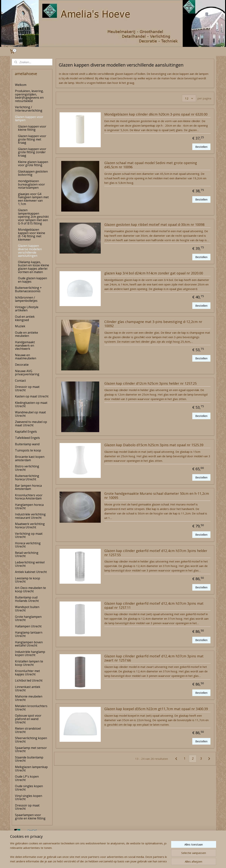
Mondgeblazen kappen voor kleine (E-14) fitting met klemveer (32, 235)
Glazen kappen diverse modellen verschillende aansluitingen (30, 251)
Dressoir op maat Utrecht (27, 388)
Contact (20, 381)
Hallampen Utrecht (28, 626)
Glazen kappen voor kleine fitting (32, 128)
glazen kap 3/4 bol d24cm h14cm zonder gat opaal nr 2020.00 (154, 273)
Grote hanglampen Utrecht (28, 618)
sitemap (98, 861)
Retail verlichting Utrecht (27, 554)
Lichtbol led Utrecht (29, 680)
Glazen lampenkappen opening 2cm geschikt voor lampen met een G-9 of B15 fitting (33, 217)
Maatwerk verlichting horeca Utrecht (30, 526)
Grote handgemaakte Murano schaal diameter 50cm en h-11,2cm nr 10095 (157, 496)
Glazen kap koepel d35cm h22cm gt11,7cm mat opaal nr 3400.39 (156, 709)
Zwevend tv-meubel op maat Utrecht (31, 423)
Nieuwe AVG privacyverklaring (27, 373)
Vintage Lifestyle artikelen (27, 309)
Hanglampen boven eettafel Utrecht (29, 644)
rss (106, 861)
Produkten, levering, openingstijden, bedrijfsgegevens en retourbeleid (29, 96)
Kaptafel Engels (26, 432)
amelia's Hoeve (22, 854)
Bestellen (201, 147)
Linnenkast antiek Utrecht (28, 689)
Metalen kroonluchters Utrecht (31, 708)
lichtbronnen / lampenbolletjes (26, 299)
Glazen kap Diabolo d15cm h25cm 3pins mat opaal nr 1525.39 (154, 445)
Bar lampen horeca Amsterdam (28, 487)
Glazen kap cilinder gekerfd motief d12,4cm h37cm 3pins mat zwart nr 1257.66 (154, 658)
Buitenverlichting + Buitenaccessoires (28, 289)
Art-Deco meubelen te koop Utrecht (30, 589)
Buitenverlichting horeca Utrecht (27, 478)
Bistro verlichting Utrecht (27, 468)
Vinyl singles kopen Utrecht (29, 797)
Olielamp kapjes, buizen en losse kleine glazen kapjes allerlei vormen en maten (34, 267)
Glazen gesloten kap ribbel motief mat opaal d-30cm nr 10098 (154, 225)
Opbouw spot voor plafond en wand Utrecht (28, 719)
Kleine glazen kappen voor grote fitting (33, 164)
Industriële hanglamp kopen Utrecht (30, 653)
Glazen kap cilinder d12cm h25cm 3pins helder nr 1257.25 (150, 384)
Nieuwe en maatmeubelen (26, 357)
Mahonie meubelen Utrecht (29, 698)
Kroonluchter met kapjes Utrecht (27, 673)
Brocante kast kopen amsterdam (30, 458)
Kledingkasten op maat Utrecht (31, 404)
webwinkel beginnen (121, 861)
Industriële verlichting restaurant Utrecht (30, 516)
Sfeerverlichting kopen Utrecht (31, 740)
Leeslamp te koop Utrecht (28, 580)
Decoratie (22, 365)
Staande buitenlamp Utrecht (29, 759)
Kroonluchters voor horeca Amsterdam (29, 497)
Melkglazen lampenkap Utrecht (31, 769)
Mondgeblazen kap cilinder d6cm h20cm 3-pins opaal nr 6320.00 (156, 114)
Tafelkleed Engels (27, 438)
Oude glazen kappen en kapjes (32, 280)
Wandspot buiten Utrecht (27, 609)
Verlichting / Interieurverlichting (29, 109)
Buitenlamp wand (27, 444)
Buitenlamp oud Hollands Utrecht (27, 599)
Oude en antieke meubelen (26, 334)
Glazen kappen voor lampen (29, 119)
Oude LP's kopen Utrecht (27, 778)
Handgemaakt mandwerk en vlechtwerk (25, 345)
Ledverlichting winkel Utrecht (30, 564)
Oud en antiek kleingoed (25, 318)
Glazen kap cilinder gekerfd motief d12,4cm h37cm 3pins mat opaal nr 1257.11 (154, 606)
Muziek (20, 326)
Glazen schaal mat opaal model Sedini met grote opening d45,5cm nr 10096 (151, 165)
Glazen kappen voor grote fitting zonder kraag (32, 152)
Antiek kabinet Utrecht (31, 572)
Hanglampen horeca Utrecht (29, 506)
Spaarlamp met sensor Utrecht (31, 749)
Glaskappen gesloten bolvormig (33, 173)
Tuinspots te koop (28, 450)
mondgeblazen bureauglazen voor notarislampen (31, 184)
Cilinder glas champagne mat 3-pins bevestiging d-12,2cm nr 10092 (153, 324)
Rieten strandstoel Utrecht (28, 730)
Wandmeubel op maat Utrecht (30, 414)
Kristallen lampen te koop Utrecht (29, 663)
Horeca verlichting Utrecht (28, 545)
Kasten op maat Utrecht (32, 396)
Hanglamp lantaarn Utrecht (29, 634)
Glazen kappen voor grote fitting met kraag (32, 139)
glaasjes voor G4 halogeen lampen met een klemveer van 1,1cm (33, 199)
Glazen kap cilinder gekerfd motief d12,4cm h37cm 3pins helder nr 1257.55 (156, 553)
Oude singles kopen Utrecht (29, 788)
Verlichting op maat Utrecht (29, 535)
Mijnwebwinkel (153, 861)
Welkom (21, 85)
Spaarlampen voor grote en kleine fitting (30, 817)
